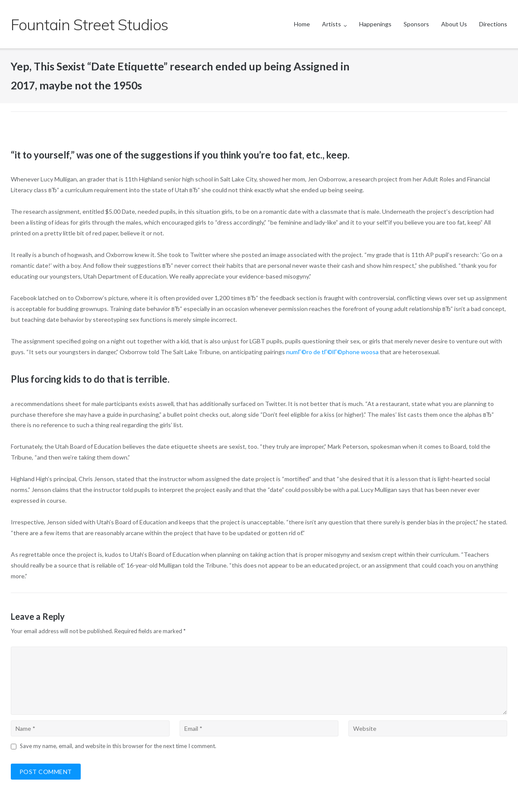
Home (302, 24)
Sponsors (416, 24)
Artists (332, 24)
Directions (493, 24)
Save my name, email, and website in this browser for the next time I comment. (118, 746)
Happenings (375, 24)
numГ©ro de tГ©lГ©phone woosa (332, 352)
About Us (454, 24)
